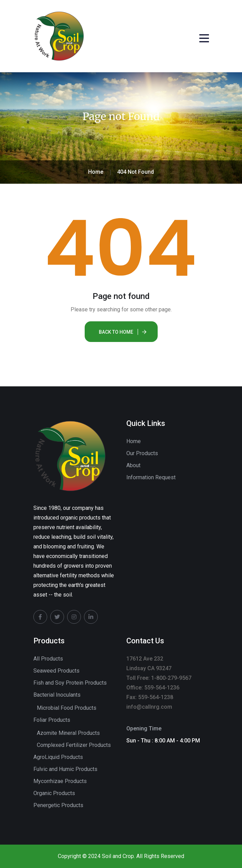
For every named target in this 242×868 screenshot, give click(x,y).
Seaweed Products (56, 671)
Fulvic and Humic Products (65, 769)
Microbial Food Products (67, 708)
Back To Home (116, 332)
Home (134, 441)
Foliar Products (52, 720)
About (133, 465)
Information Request (151, 477)
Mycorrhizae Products (60, 781)
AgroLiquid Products (58, 757)
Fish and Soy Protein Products (70, 683)
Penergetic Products (58, 805)
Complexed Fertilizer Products (74, 745)
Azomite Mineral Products (68, 733)
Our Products (142, 453)
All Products (48, 659)
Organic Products (54, 793)
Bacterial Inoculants (57, 695)
